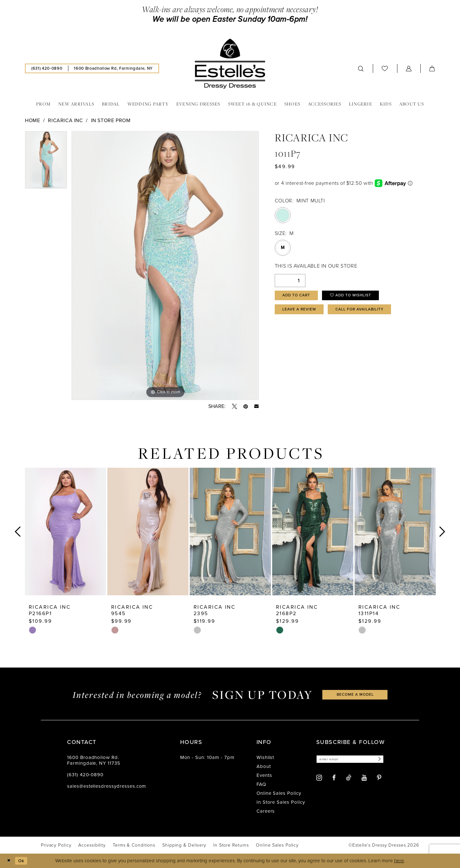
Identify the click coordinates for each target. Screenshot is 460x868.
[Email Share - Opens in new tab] (257, 406)
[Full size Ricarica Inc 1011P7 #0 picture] (165, 266)
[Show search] (361, 68)
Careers (266, 811)
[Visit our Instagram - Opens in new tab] (319, 778)
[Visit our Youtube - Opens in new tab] (364, 779)
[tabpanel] (46, 162)
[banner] (230, 64)
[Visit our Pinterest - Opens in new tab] (379, 779)
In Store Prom (111, 120)
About (264, 766)
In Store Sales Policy (281, 802)
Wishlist (265, 757)
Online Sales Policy (279, 793)
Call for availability (368, 312)
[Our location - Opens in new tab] (113, 68)
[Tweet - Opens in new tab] (234, 406)
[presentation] (65, 532)
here (399, 861)
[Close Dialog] (9, 861)
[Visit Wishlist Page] (385, 68)
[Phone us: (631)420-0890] (47, 68)
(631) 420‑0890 (85, 775)
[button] (409, 68)
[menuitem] (47, 68)
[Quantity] (290, 281)
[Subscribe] (386, 759)
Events (264, 775)
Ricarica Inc (65, 120)
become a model (355, 695)
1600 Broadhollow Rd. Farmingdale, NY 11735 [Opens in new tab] (94, 760)
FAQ (261, 784)
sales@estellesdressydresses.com (107, 786)
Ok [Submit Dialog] (23, 861)
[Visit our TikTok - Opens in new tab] (349, 778)
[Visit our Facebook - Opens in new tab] (334, 779)
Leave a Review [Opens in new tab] (302, 312)
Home (32, 120)
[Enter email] (354, 759)
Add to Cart (299, 296)
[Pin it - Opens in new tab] (246, 406)
